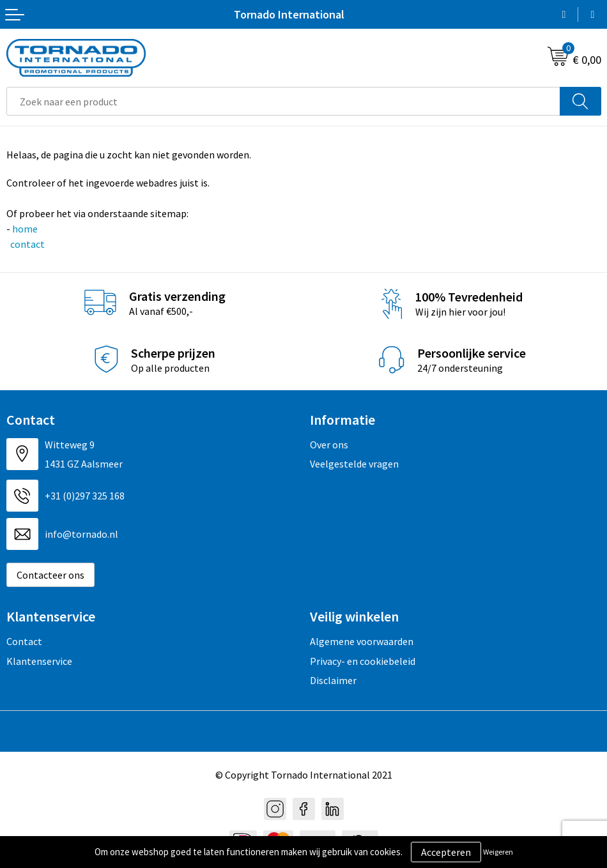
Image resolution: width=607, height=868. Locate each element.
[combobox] (283, 101)
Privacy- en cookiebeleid (363, 661)
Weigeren (498, 852)
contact (27, 244)
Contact (24, 641)
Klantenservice (39, 661)
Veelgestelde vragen (354, 464)
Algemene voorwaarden (362, 641)
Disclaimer (333, 680)
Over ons (329, 445)
